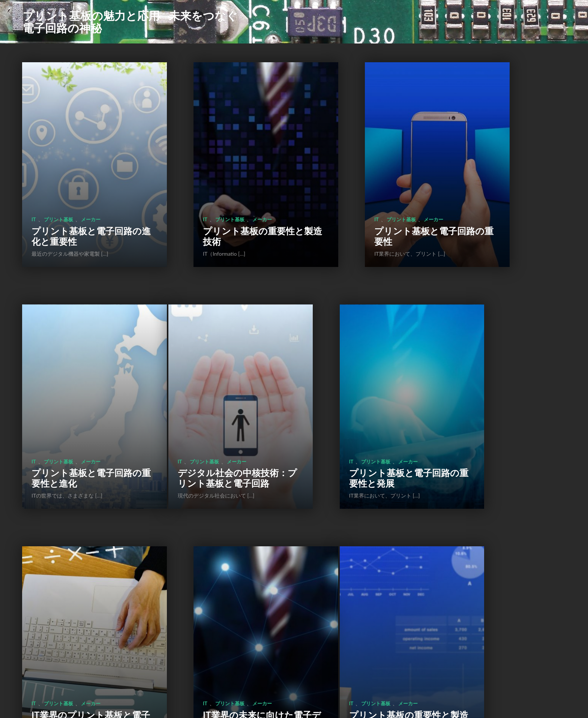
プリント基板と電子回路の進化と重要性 (77, 193)
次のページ (319, 666)
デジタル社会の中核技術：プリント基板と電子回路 (77, 387)
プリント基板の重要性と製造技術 (220, 193)
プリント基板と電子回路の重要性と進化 (506, 193)
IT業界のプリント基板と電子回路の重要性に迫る (363, 387)
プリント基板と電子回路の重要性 (363, 193)
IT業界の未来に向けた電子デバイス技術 (505, 392)
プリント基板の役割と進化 (220, 591)
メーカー (91, 176)
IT (34, 176)
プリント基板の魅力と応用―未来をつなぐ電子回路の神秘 (130, 22)
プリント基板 (58, 176)
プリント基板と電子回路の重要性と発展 (220, 392)
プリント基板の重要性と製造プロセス (77, 591)
